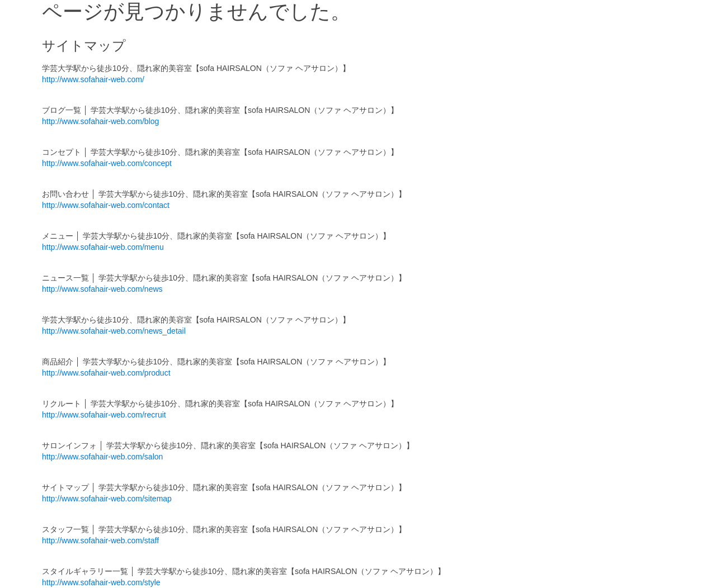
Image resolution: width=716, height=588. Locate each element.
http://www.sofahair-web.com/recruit (104, 415)
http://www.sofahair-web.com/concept (107, 163)
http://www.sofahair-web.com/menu (103, 247)
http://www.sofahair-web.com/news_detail (114, 331)
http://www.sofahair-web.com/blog (100, 121)
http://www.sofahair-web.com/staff (100, 540)
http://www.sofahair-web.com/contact (106, 205)
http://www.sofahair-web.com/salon (102, 457)
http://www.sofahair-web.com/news (102, 289)
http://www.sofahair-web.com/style (101, 582)
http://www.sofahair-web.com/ (93, 79)
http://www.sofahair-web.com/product (106, 373)
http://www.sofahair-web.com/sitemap (107, 499)
